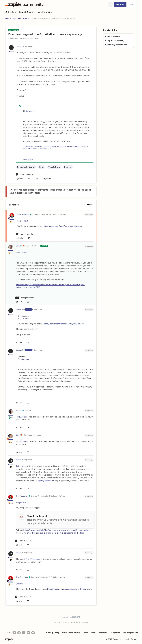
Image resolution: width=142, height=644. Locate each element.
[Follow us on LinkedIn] (19, 633)
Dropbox (68, 167)
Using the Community (115, 41)
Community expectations (116, 45)
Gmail (42, 167)
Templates (115, 633)
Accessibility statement (79, 622)
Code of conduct (113, 37)
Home (8, 18)
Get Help (11, 12)
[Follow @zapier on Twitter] (28, 633)
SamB (18, 435)
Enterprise (103, 633)
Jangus (20, 46)
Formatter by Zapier (26, 167)
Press (85, 633)
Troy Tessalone (23, 214)
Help (57, 633)
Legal (126, 639)
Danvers (19, 246)
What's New (45, 12)
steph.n (19, 410)
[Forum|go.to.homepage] (25, 4)
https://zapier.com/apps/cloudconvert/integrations (70, 589)
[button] (120, 4)
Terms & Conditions (61, 622)
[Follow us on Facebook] (14, 633)
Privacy (134, 639)
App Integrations (130, 633)
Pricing (50, 633)
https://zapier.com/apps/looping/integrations (63, 226)
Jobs (93, 633)
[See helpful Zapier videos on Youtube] (33, 633)
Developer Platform (71, 633)
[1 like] (24, 174)
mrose (19, 460)
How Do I (27, 18)
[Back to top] (137, 619)
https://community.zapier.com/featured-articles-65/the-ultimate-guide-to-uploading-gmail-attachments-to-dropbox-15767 (55, 148)
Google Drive (54, 167)
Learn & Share (27, 12)
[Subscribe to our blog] (24, 633)
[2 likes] (24, 298)
